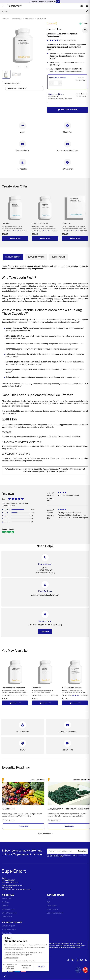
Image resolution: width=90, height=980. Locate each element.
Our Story (5, 902)
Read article (23, 826)
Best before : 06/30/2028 (18, 89)
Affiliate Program (8, 909)
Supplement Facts (36, 257)
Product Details (13, 257)
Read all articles (46, 834)
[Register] (82, 851)
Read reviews (71, 40)
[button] (27, 67)
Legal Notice (7, 916)
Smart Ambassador (9, 913)
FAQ (48, 902)
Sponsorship (7, 933)
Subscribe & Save (9, 929)
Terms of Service (54, 856)
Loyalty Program (8, 926)
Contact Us (45, 632)
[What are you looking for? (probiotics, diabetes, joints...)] (45, 12)
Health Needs (17, 18)
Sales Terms (52, 906)
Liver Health (29, 18)
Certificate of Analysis (13, 84)
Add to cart (15, 238)
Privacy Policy (83, 855)
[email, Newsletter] (68, 851)
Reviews (5, 906)
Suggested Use (59, 257)
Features (77, 780)
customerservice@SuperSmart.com (12, 885)
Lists (33, 780)
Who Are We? (7, 899)
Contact (50, 899)
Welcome (5, 18)
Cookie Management (55, 913)
